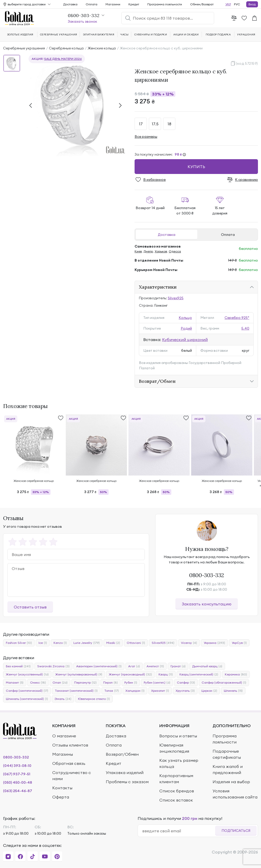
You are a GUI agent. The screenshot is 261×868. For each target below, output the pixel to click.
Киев (138, 251)
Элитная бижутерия (99, 35)
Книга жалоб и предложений (228, 769)
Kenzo (60, 643)
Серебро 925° (237, 318)
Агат (134, 666)
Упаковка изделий (125, 772)
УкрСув (239, 643)
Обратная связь (69, 763)
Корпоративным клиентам (176, 779)
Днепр (148, 251)
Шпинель (233, 691)
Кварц (166, 674)
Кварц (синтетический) (199, 674)
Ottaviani (136, 643)
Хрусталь (185, 691)
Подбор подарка (218, 35)
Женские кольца (102, 48)
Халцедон (135, 691)
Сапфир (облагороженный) (224, 683)
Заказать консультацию (207, 604)
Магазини (113, 4)
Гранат (178, 666)
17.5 (155, 124)
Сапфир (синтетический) (27, 691)
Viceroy (189, 643)
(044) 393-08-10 (17, 766)
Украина (214, 643)
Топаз (112, 691)
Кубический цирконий (185, 340)
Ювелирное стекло (94, 699)
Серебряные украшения (24, 48)
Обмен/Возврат (202, 4)
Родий (186, 328)
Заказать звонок (82, 21)
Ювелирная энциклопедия (174, 748)
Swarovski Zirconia (53, 666)
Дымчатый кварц (207, 666)
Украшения (246, 35)
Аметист (155, 666)
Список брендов (177, 791)
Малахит (15, 683)
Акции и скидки (186, 35)
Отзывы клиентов (70, 745)
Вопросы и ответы (178, 736)
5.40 (245, 328)
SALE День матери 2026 (63, 59)
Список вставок (176, 800)
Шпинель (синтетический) (27, 699)
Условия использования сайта (235, 794)
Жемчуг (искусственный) (27, 674)
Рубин (131, 683)
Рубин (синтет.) (157, 683)
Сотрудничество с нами (72, 776)
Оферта (61, 797)
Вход (252, 4)
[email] (179, 831)
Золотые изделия (20, 35)
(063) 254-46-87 (18, 791)
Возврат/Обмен (157, 381)
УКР (228, 4)
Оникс (38, 683)
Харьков (161, 251)
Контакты (62, 788)
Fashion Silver (19, 643)
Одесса (175, 251)
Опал (60, 683)
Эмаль (63, 699)
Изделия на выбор (231, 782)
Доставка (167, 235)
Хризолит (160, 691)
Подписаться (236, 831)
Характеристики (158, 287)
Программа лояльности (165, 4)
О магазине (64, 736)
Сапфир (186, 683)
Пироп (110, 683)
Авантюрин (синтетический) (99, 666)
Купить (196, 167)
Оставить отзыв (30, 607)
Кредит (134, 4)
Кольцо (185, 318)
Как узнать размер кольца (179, 763)
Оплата (228, 235)
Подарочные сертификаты (227, 754)
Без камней (18, 666)
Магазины (63, 754)
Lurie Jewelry (87, 643)
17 (141, 124)
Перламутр (85, 683)
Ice (43, 643)
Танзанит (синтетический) (76, 691)
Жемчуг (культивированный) (79, 674)
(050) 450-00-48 (18, 782)
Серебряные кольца (66, 48)
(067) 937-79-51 (17, 774)
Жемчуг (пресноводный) (130, 674)
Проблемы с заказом (127, 782)
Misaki (113, 643)
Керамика (236, 674)
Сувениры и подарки (151, 35)
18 (169, 124)
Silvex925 (176, 298)
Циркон (209, 691)
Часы (124, 35)
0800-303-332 (207, 575)
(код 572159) (247, 63)
